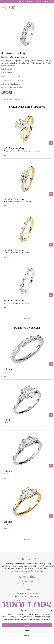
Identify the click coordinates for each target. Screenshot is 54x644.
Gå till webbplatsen (12, 100)
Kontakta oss (48, 2)
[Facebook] (3, 92)
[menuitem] (21, 2)
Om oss (38, 2)
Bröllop (21, 2)
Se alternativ (27, 636)
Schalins (8, 369)
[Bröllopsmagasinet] (22, 7)
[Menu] (50, 7)
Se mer (27, 319)
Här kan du (27, 597)
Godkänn (27, 625)
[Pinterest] (11, 92)
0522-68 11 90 (29, 581)
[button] (51, 610)
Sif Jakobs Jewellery (14, 148)
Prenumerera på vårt (27, 594)
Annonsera (30, 2)
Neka (27, 630)
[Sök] (39, 7)
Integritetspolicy (27, 640)
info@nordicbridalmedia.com (30, 584)
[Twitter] (7, 92)
